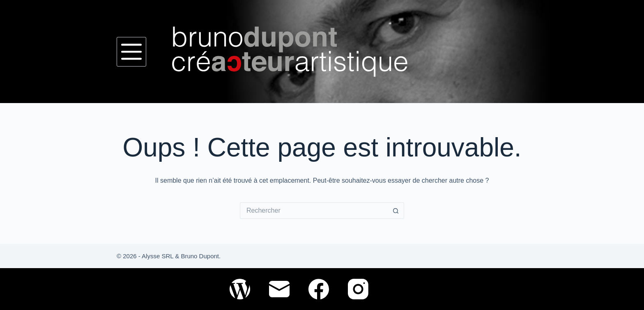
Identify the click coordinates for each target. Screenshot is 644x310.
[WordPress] (240, 289)
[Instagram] (358, 289)
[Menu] (131, 52)
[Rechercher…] (314, 211)
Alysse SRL (158, 256)
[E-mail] (279, 289)
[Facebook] (319, 289)
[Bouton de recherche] (396, 211)
